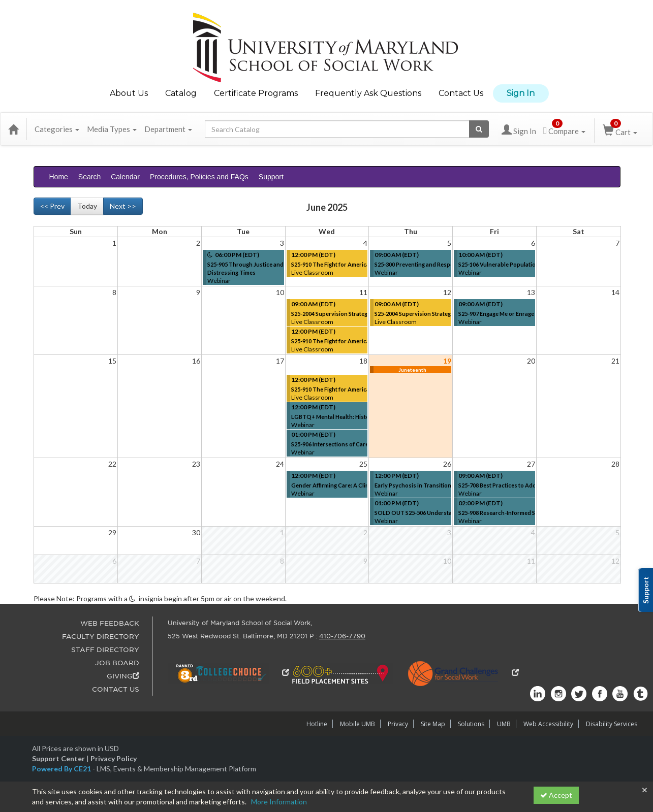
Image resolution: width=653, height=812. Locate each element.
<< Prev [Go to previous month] (52, 206)
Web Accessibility (548, 724)
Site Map (433, 724)
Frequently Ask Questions (368, 93)
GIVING (123, 676)
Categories (57, 129)
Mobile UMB (357, 724)
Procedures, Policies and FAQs (199, 177)
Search (89, 177)
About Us (129, 93)
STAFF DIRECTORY (105, 650)
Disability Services (612, 724)
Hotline (317, 724)
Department (168, 129)
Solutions (471, 724)
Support (271, 177)
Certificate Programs (256, 93)
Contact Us (461, 93)
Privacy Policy (114, 758)
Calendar (125, 177)
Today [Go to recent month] (87, 206)
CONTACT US (116, 689)
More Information (279, 802)
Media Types (112, 129)
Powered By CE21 (62, 769)
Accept (556, 795)
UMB (504, 724)
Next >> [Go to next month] (123, 206)
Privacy (398, 724)
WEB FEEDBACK (110, 623)
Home (59, 177)
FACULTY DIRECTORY (101, 637)
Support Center (58, 758)
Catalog (181, 93)
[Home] (13, 129)
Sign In (521, 93)
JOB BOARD (117, 663)
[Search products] (479, 129)
